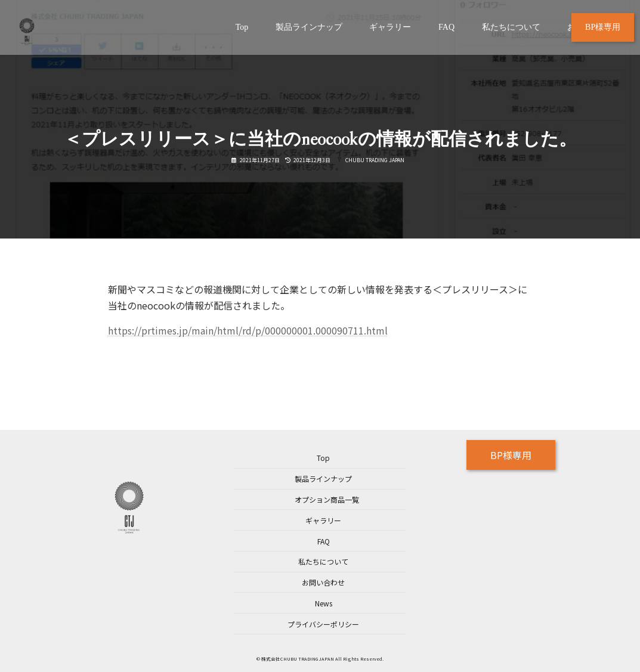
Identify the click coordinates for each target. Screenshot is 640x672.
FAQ (324, 541)
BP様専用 (511, 455)
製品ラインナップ (323, 479)
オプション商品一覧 (327, 499)
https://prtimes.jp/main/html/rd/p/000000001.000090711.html (248, 330)
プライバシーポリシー (323, 624)
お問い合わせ (323, 582)
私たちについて (323, 561)
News (324, 603)
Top (323, 458)
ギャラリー (323, 520)
